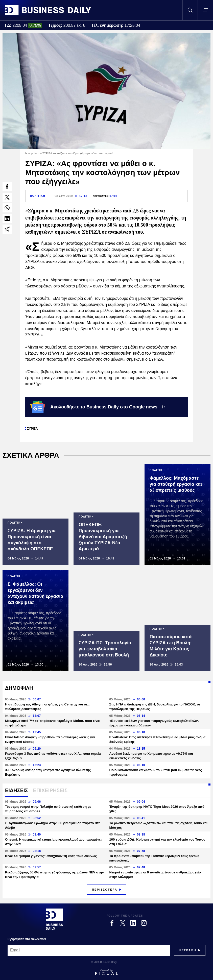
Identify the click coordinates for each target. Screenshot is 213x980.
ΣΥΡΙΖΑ (32, 429)
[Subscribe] (188, 950)
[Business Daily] (54, 919)
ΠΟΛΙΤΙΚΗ (38, 196)
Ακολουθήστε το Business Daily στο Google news (98, 407)
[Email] (89, 950)
